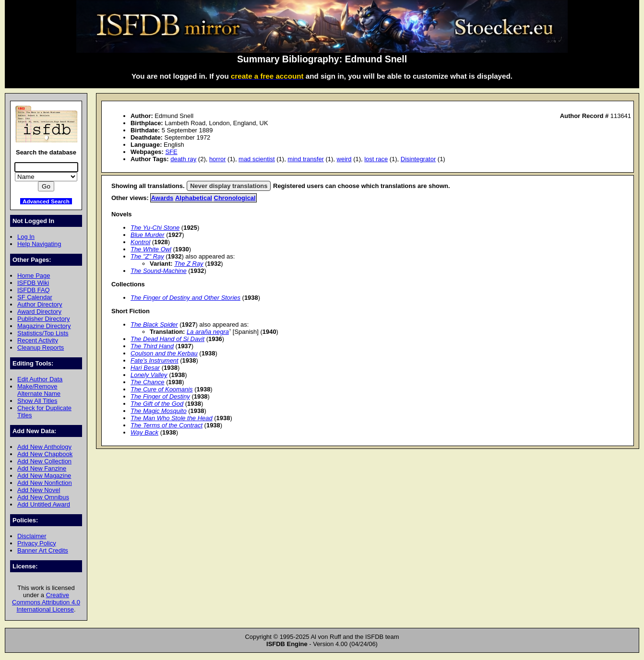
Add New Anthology (44, 447)
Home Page (34, 276)
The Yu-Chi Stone (155, 228)
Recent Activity (38, 340)
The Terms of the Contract (167, 425)
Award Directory (39, 312)
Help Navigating (39, 244)
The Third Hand (152, 346)
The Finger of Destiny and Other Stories (185, 298)
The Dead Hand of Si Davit (167, 339)
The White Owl (151, 249)
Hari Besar (145, 368)
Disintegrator (418, 159)
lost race (376, 159)
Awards (162, 198)
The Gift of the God (157, 404)
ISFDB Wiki (33, 283)
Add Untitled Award (44, 504)
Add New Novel (39, 490)
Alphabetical (194, 198)
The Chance (148, 382)
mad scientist (257, 159)
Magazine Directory (44, 326)
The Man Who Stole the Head (172, 418)
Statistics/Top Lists (43, 333)
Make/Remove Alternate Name (39, 390)
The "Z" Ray (147, 256)
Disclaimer (32, 536)
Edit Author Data (40, 379)
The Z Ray (189, 264)
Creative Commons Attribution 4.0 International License (46, 602)
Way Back (144, 432)
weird (344, 159)
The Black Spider (154, 324)
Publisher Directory (43, 319)
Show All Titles (37, 401)
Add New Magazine (44, 476)
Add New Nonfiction (45, 483)
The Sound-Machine (159, 271)
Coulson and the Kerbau (164, 353)
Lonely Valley (149, 375)
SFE (171, 152)
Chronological (235, 198)
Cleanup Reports (41, 348)
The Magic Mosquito (159, 411)
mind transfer (306, 159)
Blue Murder (148, 235)
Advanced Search (46, 201)
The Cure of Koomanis (162, 389)
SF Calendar (35, 297)
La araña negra (208, 332)
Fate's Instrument (155, 360)
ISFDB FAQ (34, 290)
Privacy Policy (37, 543)
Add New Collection (44, 461)
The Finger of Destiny (160, 396)
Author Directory (40, 304)
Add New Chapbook (45, 454)
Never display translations (229, 186)
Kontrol (140, 242)
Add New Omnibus (43, 497)
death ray (183, 159)
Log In (26, 237)
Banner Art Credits (43, 550)
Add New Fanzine (42, 468)
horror (218, 159)
